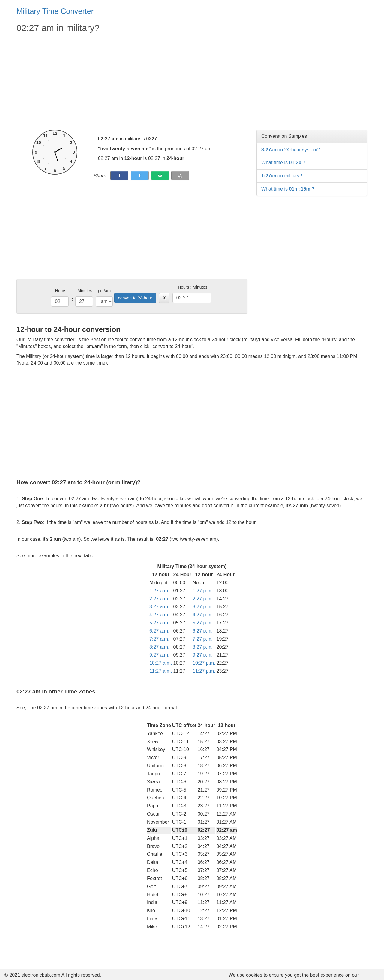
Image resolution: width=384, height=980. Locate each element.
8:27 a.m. (159, 647)
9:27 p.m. (203, 655)
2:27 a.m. (159, 599)
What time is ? (283, 162)
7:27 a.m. (159, 639)
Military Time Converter (55, 11)
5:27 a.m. (159, 623)
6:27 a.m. (159, 631)
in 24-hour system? (291, 150)
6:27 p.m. (203, 631)
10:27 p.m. (204, 663)
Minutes (85, 291)
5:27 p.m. (203, 623)
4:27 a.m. (159, 615)
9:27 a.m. (159, 655)
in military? (282, 176)
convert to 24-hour (135, 298)
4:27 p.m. (203, 615)
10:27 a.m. (161, 663)
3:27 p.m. (203, 607)
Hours (61, 291)
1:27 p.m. (203, 591)
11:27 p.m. (204, 671)
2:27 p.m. (203, 599)
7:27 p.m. (203, 639)
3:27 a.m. (159, 607)
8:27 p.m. (203, 647)
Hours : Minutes (193, 287)
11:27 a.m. (161, 671)
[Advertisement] (132, 82)
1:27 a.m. (159, 591)
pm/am (104, 291)
